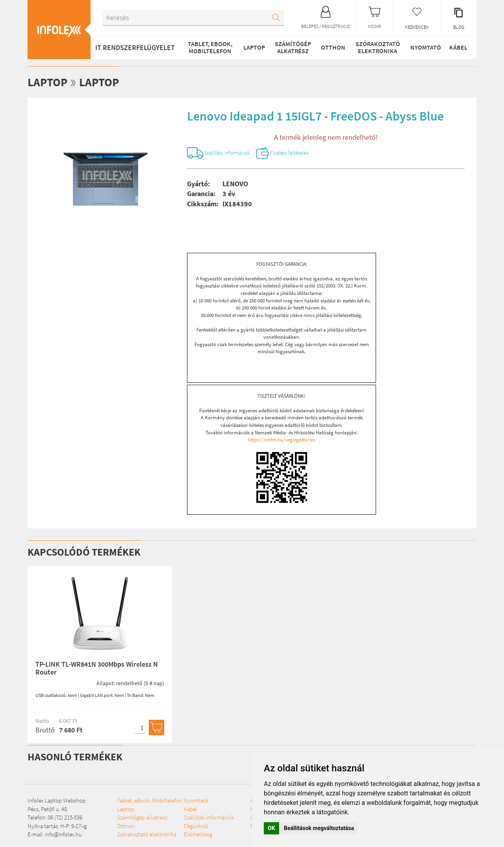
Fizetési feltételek (305, 154)
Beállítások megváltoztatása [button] (319, 828)
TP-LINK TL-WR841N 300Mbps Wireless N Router (97, 669)
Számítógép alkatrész (292, 47)
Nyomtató (424, 47)
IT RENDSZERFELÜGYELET (135, 47)
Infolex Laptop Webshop (57, 802)
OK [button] (271, 828)
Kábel (458, 47)
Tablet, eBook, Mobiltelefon (209, 47)
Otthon (332, 47)
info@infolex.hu (63, 835)
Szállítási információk (233, 154)
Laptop (253, 47)
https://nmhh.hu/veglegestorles (282, 441)
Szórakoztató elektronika (377, 47)
